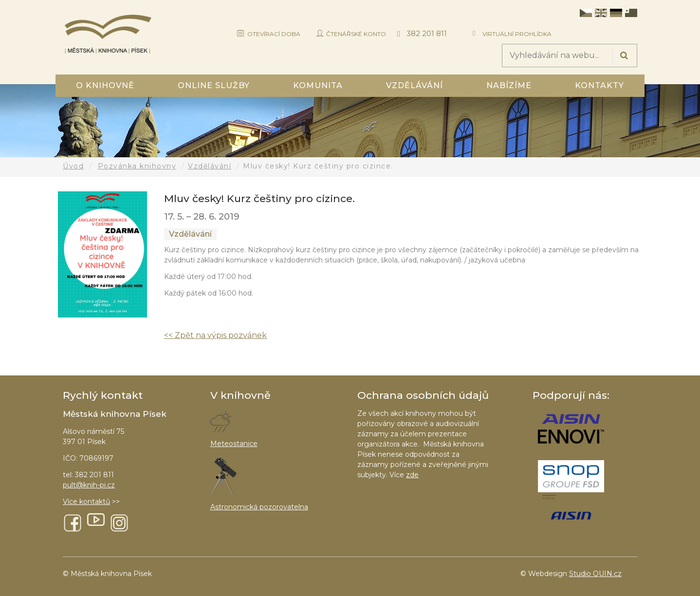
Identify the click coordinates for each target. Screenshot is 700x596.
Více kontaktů (86, 502)
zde (412, 475)
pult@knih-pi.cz (89, 485)
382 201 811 (427, 33)
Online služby (214, 85)
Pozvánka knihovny (137, 166)
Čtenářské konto (356, 34)
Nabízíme (509, 85)
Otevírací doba (274, 34)
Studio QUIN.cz (595, 574)
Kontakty (599, 85)
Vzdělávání (414, 85)
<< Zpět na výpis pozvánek (215, 335)
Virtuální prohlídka (517, 34)
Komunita (318, 85)
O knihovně (105, 85)
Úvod (73, 166)
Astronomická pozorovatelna (259, 507)
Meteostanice (234, 444)
